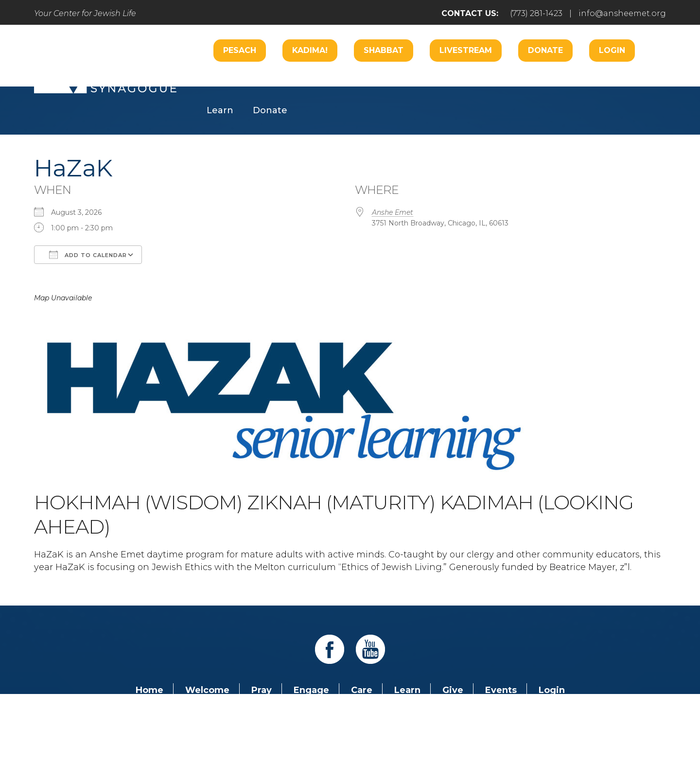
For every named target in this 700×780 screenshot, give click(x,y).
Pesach (240, 50)
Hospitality (527, 81)
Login (612, 50)
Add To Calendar (88, 255)
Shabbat (384, 50)
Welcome (228, 81)
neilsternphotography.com (476, 745)
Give (453, 690)
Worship (289, 81)
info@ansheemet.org (622, 13)
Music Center (601, 81)
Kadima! (310, 50)
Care (338, 81)
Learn (220, 110)
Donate (545, 50)
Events (501, 690)
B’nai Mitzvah (454, 81)
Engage (386, 81)
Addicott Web (275, 745)
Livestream (466, 50)
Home (149, 690)
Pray (262, 690)
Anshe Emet (393, 212)
